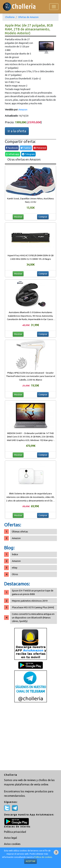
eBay (15, 568)
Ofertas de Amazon (28, 17)
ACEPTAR (30, 861)
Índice (15, 554)
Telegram (28, 154)
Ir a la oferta (17, 131)
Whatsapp (13, 154)
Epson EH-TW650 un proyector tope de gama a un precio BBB (33, 592)
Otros (15, 574)
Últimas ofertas (20, 532)
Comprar (43, 217)
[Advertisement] (30, 737)
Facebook (12, 148)
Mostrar (18, 217)
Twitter (26, 148)
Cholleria (10, 17)
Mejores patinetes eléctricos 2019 (30, 601)
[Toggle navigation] (54, 7)
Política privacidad (15, 832)
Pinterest (40, 148)
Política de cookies (43, 857)
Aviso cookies (12, 844)
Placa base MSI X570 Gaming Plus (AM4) (33, 607)
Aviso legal (10, 838)
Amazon (23, 110)
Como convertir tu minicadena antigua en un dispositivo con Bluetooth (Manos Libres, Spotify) (33, 618)
